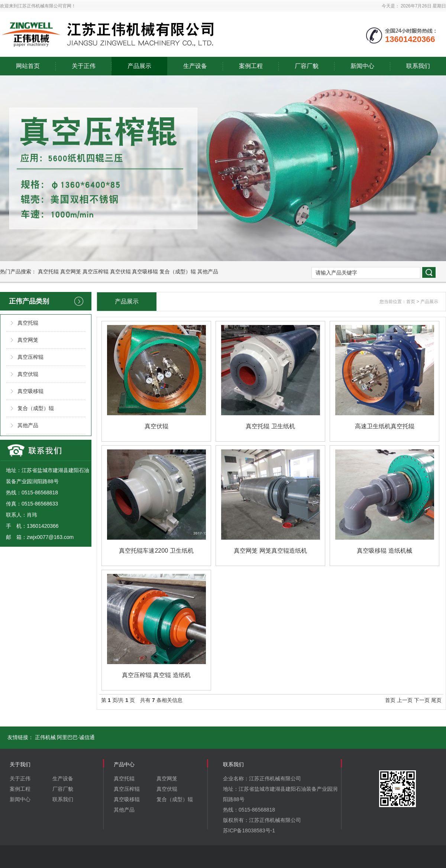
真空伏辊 (120, 272)
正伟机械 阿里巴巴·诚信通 (65, 737)
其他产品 (208, 272)
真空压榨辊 (96, 272)
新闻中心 (362, 66)
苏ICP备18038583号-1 (249, 830)
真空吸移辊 (145, 272)
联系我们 (418, 66)
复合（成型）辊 (178, 272)
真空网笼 (71, 272)
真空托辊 (48, 272)
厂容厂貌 (307, 66)
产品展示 (139, 66)
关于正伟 (84, 66)
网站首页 (28, 66)
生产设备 (195, 66)
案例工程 (251, 66)
